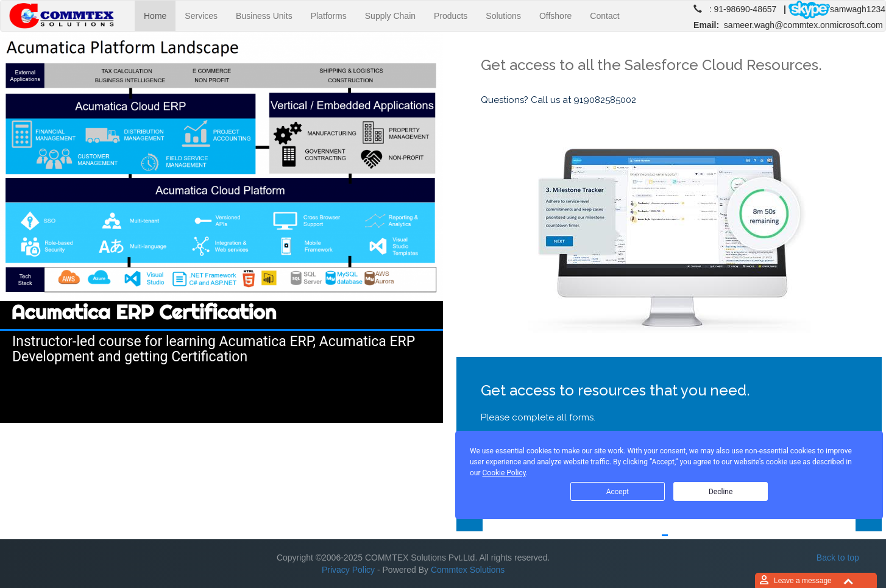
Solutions (503, 16)
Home (160, 15)
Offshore (555, 16)
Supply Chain (390, 16)
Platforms (329, 16)
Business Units (264, 16)
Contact (604, 16)
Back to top (838, 558)
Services (201, 16)
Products (451, 16)
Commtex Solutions (468, 570)
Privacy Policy (348, 570)
